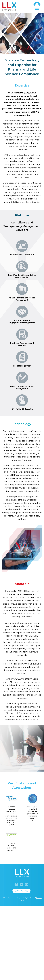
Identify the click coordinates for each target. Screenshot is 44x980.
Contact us (21, 950)
